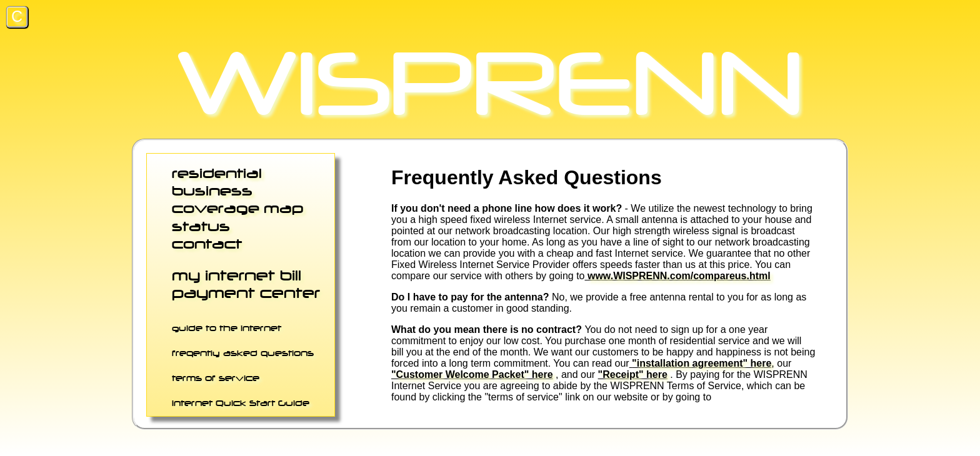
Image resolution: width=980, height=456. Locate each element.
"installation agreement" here (702, 363)
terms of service (216, 378)
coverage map (238, 208)
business (212, 191)
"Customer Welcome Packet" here (472, 374)
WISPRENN (490, 83)
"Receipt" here (633, 374)
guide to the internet (227, 328)
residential (217, 173)
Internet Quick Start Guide (241, 403)
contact (207, 244)
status (201, 226)
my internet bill (237, 275)
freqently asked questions (243, 353)
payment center (246, 293)
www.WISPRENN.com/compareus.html (679, 276)
